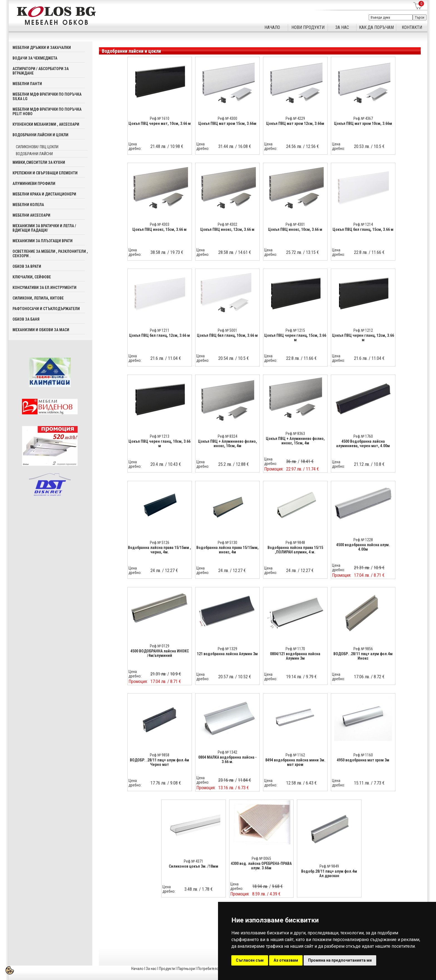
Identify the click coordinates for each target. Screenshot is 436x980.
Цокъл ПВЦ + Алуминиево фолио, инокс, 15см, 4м (295, 441)
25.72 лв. (294, 252)
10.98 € (177, 146)
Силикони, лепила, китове (38, 298)
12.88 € (242, 464)
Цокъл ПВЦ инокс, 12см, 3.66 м (227, 229)
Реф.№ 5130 (227, 543)
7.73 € (379, 783)
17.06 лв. (362, 677)
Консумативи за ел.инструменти (44, 288)
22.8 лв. (361, 252)
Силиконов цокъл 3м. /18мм (194, 866)
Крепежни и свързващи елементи (45, 173)
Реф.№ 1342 (227, 752)
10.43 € (174, 464)
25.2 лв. (225, 464)
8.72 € (379, 677)
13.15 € (312, 252)
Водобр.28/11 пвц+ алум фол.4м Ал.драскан (329, 873)
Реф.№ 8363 (295, 434)
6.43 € (311, 783)
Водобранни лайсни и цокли (40, 135)
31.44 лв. (226, 146)
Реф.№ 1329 (227, 649)
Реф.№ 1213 (160, 436)
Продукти (167, 969)
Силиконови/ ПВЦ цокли (37, 147)
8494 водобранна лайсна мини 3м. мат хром (295, 762)
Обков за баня (26, 319)
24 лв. (156, 571)
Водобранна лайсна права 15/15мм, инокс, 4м (227, 550)
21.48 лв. (158, 146)
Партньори (186, 969)
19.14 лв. (294, 677)
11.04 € (174, 358)
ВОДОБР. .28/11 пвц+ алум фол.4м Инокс (363, 656)
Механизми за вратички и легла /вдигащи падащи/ (44, 228)
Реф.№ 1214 (363, 224)
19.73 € (177, 252)
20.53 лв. (362, 146)
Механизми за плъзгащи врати (43, 241)
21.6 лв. (157, 358)
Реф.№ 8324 (227, 436)
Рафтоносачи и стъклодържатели (46, 309)
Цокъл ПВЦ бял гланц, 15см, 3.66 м (363, 229)
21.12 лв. (362, 464)
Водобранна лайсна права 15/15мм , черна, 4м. (159, 550)
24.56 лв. (294, 146)
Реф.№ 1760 (363, 436)
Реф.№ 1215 (295, 330)
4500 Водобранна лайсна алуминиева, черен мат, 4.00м (363, 444)
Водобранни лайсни (34, 154)
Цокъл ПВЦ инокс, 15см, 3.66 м (159, 229)
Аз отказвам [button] (286, 960)
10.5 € (379, 146)
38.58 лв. (158, 252)
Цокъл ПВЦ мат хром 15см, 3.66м (227, 123)
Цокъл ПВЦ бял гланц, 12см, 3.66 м (159, 335)
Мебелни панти (27, 84)
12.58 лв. (294, 783)
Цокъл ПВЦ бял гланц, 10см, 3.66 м (227, 335)
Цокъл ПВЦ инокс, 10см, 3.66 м (295, 229)
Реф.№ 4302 (227, 224)
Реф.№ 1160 (363, 755)
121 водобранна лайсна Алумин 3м (227, 654)
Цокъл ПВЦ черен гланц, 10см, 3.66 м (159, 444)
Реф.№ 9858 (160, 755)
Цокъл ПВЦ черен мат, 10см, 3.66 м (160, 123)
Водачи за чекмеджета (35, 58)
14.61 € (245, 252)
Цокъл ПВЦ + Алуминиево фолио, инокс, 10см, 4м (227, 444)
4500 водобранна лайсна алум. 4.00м (363, 547)
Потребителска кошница (218, 969)
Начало (137, 969)
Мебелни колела (28, 205)
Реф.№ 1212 (363, 330)
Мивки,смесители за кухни (39, 162)
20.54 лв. (226, 358)
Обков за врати (27, 266)
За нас (151, 969)
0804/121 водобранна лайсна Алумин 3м (295, 656)
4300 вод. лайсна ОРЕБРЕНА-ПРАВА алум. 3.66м (261, 866)
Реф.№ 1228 (363, 540)
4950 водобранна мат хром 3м (363, 760)
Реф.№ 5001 (227, 330)
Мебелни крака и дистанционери (44, 194)
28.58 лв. (226, 252)
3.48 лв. (191, 889)
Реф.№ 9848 (295, 543)
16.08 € (245, 146)
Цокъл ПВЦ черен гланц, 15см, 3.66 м (295, 338)
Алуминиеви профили (34, 184)
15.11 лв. (362, 783)
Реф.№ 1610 (160, 118)
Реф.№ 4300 (227, 118)
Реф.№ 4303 (160, 224)
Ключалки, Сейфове (32, 277)
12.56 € (312, 146)
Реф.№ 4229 (295, 118)
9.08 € (176, 783)
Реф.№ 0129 (160, 646)
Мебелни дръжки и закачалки (42, 48)
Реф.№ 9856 (363, 649)
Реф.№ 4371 (194, 861)
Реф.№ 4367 (363, 118)
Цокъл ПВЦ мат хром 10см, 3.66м (363, 123)
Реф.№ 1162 (295, 755)
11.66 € (378, 252)
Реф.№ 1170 (295, 649)
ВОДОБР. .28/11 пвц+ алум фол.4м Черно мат (159, 762)
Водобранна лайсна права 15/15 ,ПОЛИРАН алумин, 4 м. (295, 550)
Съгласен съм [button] (250, 960)
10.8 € (379, 464)
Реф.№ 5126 (160, 543)
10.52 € (245, 677)
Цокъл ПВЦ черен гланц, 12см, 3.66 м (363, 338)
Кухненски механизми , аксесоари (46, 124)
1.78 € (207, 889)
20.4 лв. (157, 464)
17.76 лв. (158, 783)
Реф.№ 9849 (329, 866)
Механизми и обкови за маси (41, 330)
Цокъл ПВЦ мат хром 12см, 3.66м (295, 123)
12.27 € (171, 571)
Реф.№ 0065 (261, 858)
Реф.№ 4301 (295, 224)
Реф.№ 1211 (160, 330)
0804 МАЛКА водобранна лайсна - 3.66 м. (227, 759)
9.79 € (311, 677)
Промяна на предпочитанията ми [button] (340, 960)
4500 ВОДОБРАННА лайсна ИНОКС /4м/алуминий (160, 653)
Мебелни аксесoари (31, 215)
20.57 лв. (226, 677)
